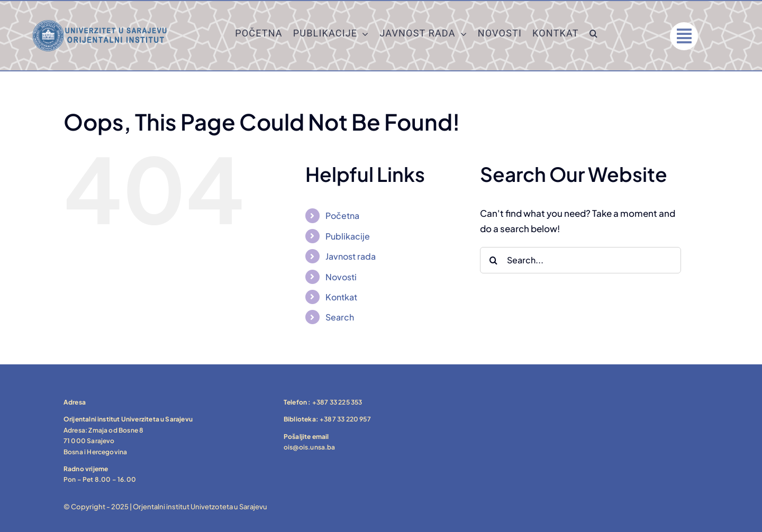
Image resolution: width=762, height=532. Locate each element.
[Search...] (580, 260)
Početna (342, 215)
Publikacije (348, 236)
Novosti (341, 277)
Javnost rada (351, 256)
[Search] (493, 260)
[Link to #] (684, 36)
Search (340, 317)
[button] (594, 36)
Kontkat (341, 297)
